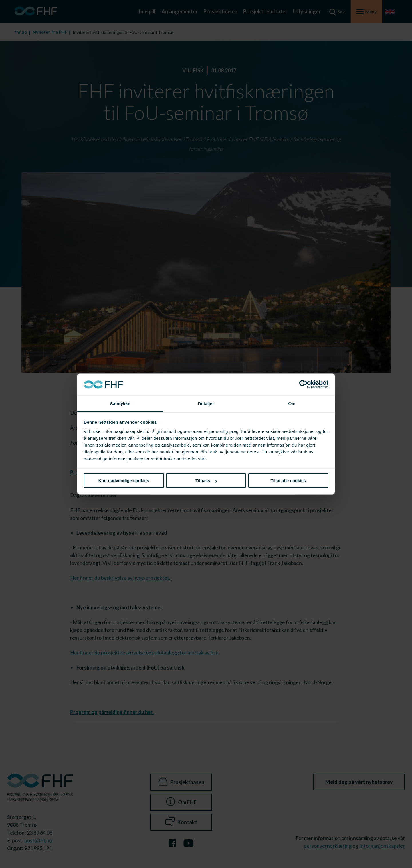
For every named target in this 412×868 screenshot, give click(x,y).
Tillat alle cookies (288, 481)
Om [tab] (292, 403)
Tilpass (206, 481)
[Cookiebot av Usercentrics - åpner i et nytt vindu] (303, 384)
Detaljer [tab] (206, 403)
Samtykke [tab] (120, 403)
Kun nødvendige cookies (124, 481)
